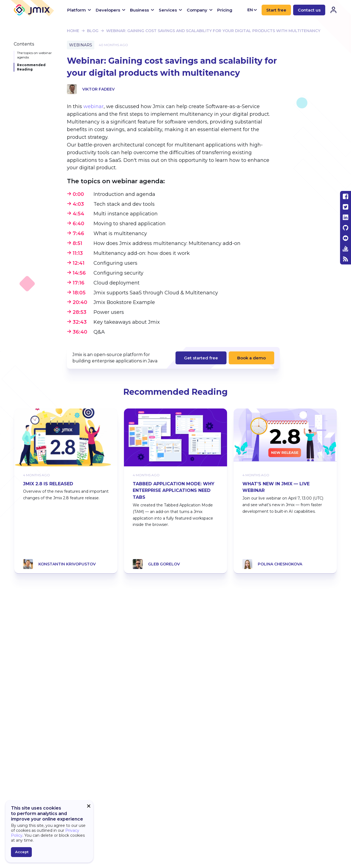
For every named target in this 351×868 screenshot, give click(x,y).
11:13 (78, 253)
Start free (276, 10)
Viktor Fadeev (98, 89)
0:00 (78, 194)
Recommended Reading (31, 67)
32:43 (80, 322)
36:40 (80, 332)
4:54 (78, 214)
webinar (94, 106)
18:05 (79, 293)
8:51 (77, 243)
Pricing (225, 10)
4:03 (78, 204)
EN (252, 10)
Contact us (309, 10)
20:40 (80, 302)
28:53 (80, 312)
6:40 (78, 224)
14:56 (79, 273)
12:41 (79, 263)
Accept (22, 852)
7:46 (78, 233)
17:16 (79, 283)
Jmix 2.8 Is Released (48, 484)
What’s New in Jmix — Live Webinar (276, 487)
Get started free (201, 358)
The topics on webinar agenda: (34, 55)
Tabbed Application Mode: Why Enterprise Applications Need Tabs (174, 491)
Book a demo (251, 358)
